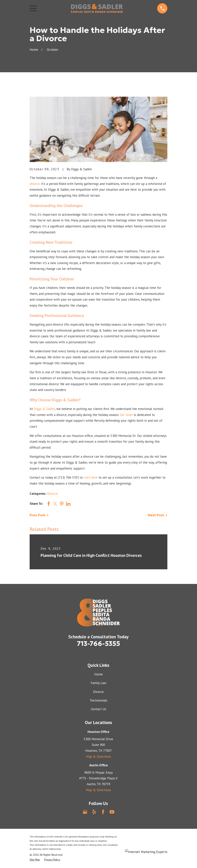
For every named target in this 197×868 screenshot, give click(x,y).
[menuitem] (35, 860)
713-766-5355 (98, 644)
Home (98, 674)
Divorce (52, 494)
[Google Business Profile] (85, 812)
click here (91, 477)
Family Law (98, 683)
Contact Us (98, 709)
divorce (35, 184)
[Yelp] (94, 812)
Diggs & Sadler (44, 409)
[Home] (97, 8)
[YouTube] (112, 812)
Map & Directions (98, 757)
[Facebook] (103, 812)
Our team (126, 415)
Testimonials (98, 700)
